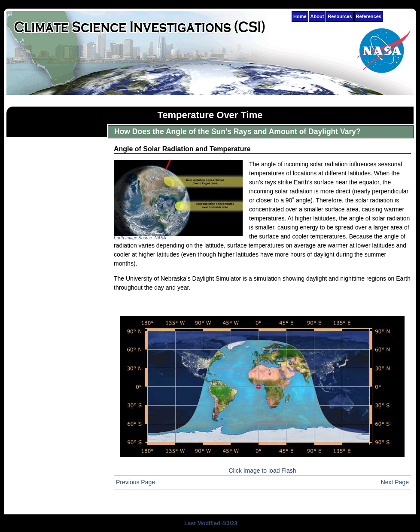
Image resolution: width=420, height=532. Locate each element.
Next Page (395, 482)
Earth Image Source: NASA (140, 238)
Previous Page (135, 482)
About (317, 16)
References (369, 16)
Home (300, 16)
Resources (340, 16)
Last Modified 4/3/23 (210, 523)
